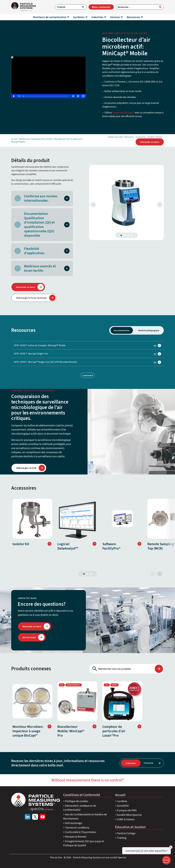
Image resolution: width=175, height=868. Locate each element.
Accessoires (141, 137)
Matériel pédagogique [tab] (149, 330)
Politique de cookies (77, 801)
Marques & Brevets (76, 836)
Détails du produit (116, 137)
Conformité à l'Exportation (81, 832)
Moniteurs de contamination (50, 17)
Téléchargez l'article (26, 468)
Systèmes (79, 17)
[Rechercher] (160, 7)
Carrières (122, 801)
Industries (97, 17)
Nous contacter (101, 7)
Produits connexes (155, 137)
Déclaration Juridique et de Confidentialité (80, 808)
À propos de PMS (127, 810)
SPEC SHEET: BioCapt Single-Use (87, 354)
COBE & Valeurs (126, 819)
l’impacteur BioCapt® (123, 112)
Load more (88, 375)
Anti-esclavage (74, 823)
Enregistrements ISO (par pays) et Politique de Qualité (84, 843)
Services (115, 17)
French (61, 7)
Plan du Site (56, 857)
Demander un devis (150, 142)
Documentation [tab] (122, 330)
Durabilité (123, 806)
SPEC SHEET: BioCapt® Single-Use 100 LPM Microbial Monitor (87, 362)
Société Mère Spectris (129, 815)
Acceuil (14, 139)
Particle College (126, 833)
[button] (67, 198)
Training (122, 838)
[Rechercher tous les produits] (122, 669)
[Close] (171, 847)
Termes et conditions (77, 827)
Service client (29, 637)
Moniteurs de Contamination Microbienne (36, 139)
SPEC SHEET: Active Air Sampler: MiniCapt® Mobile (87, 345)
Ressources (133, 17)
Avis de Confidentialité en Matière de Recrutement (85, 816)
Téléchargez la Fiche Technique (31, 298)
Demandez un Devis (25, 287)
